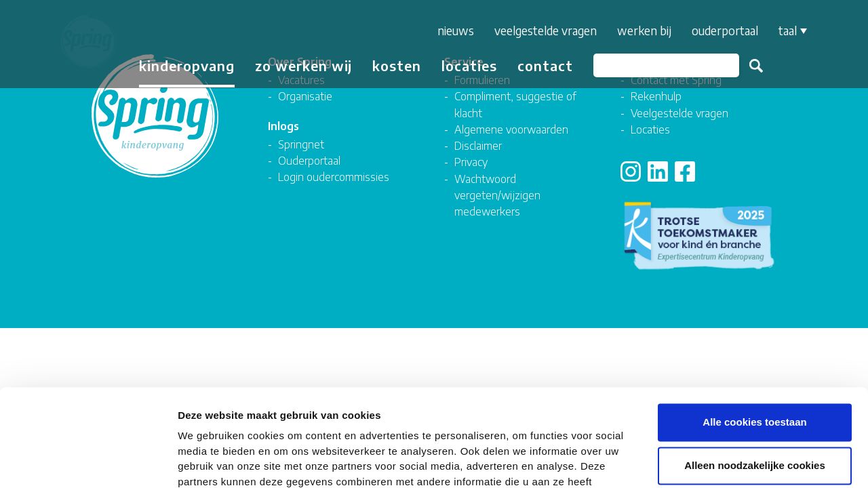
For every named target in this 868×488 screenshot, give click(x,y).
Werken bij (641, 30)
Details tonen (733, 461)
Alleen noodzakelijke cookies (755, 376)
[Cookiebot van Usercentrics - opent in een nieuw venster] (88, 462)
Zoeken (753, 66)
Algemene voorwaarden (511, 129)
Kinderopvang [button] (183, 65)
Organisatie (305, 96)
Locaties (466, 65)
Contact (542, 65)
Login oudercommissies (334, 177)
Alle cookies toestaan (754, 332)
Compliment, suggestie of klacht (515, 104)
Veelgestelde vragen (542, 30)
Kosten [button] (393, 65)
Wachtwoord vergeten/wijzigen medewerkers (497, 195)
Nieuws (452, 30)
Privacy (471, 162)
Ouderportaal (722, 30)
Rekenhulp (656, 96)
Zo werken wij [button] (300, 65)
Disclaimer (478, 145)
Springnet (301, 144)
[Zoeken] (663, 65)
